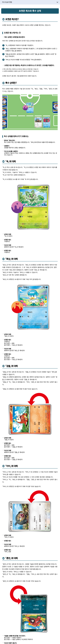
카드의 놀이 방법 (7, 2)
